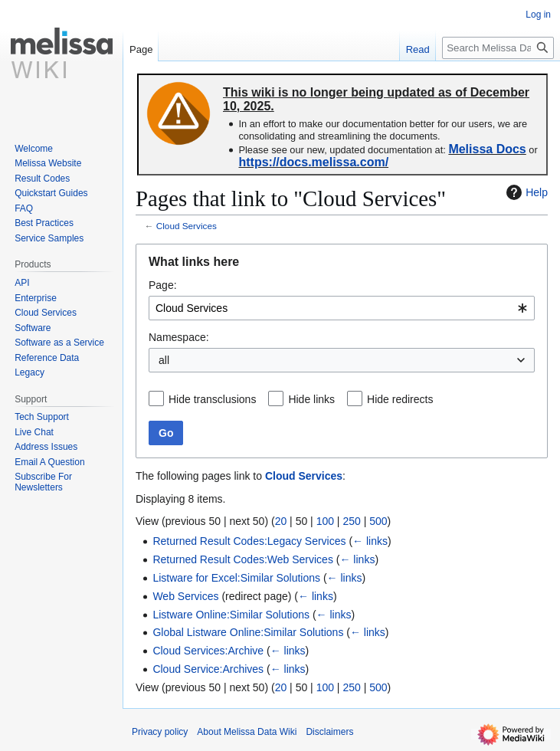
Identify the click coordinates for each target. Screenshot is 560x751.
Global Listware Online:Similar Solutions (248, 632)
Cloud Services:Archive (208, 651)
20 (281, 521)
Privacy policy (160, 732)
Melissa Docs (487, 149)
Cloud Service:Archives (208, 669)
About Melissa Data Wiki (247, 732)
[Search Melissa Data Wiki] (498, 48)
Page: (163, 285)
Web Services (185, 596)
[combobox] (342, 308)
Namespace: (179, 337)
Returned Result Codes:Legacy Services (249, 541)
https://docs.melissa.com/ (313, 162)
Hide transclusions (212, 399)
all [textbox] (164, 360)
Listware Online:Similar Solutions (231, 615)
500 (378, 521)
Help (525, 192)
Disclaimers (329, 732)
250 (351, 521)
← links (370, 541)
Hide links (311, 399)
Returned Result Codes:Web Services (243, 559)
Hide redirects (400, 399)
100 (325, 521)
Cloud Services (187, 226)
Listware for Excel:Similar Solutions (236, 578)
